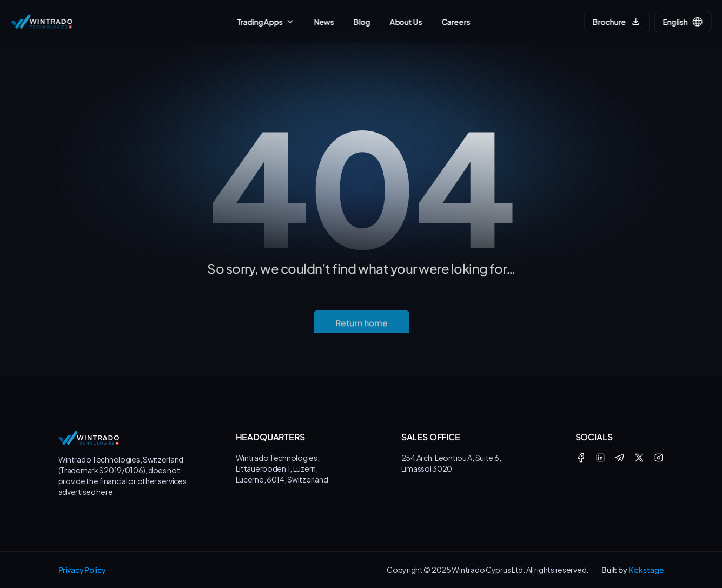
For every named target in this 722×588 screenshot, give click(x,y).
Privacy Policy (82, 570)
